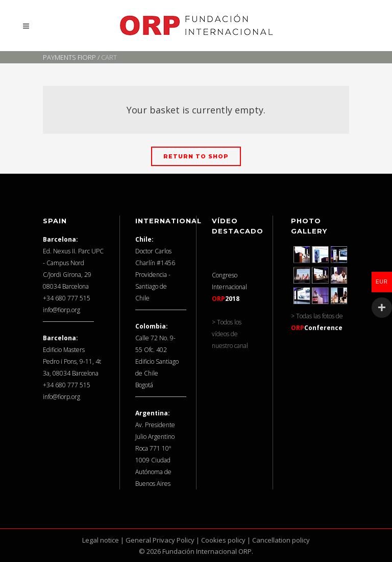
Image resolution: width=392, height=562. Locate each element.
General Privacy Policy (160, 540)
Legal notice (101, 540)
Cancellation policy (281, 540)
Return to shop (196, 156)
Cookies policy (223, 540)
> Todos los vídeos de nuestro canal (230, 334)
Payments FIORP (69, 57)
